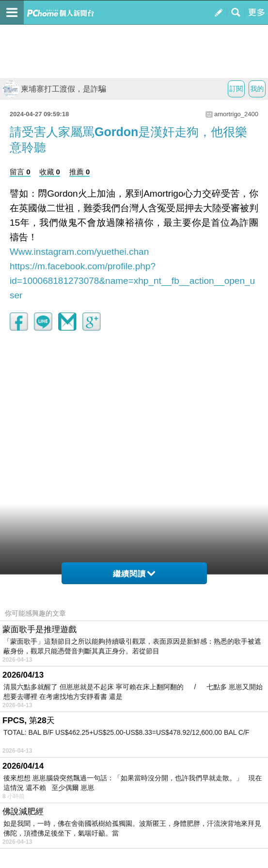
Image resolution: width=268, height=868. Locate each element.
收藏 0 (50, 172)
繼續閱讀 (134, 574)
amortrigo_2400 (236, 114)
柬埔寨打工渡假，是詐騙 (54, 89)
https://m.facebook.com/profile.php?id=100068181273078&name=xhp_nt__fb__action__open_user (132, 281)
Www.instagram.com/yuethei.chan (79, 252)
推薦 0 (80, 172)
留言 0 (20, 172)
